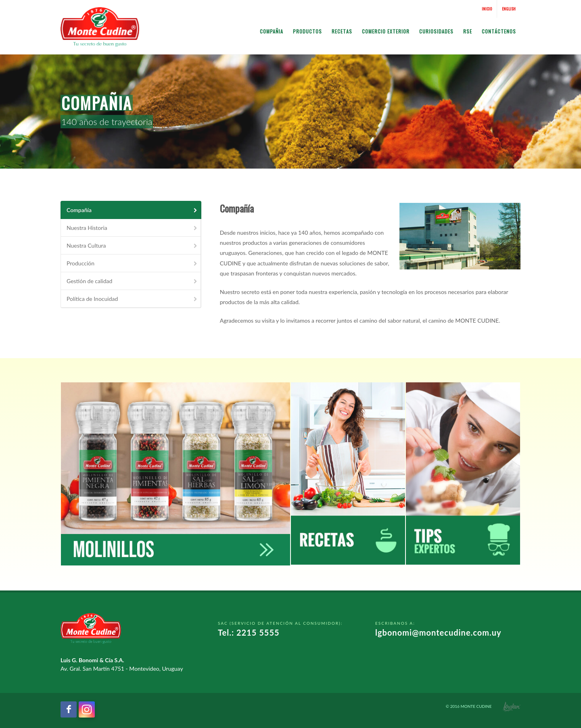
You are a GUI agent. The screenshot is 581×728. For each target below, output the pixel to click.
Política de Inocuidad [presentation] (132, 299)
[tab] (131, 210)
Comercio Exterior (386, 31)
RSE (468, 31)
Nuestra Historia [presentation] (132, 228)
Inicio (487, 9)
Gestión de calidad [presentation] (132, 281)
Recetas (342, 31)
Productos (307, 31)
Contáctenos (499, 31)
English (509, 9)
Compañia (272, 31)
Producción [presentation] (132, 263)
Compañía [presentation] (132, 210)
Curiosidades (436, 31)
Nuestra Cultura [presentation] (132, 245)
